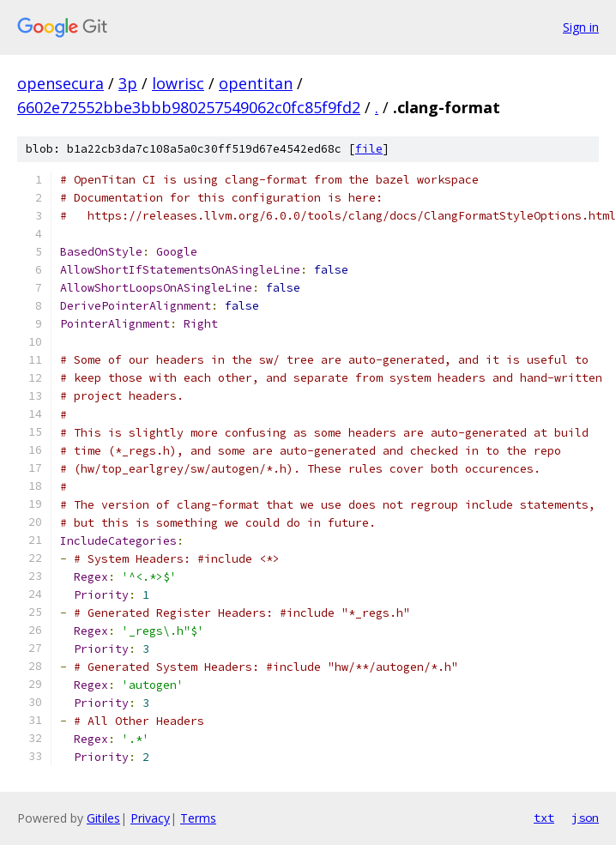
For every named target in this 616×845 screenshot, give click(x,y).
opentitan (256, 83)
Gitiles (103, 818)
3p (128, 83)
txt (544, 818)
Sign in (581, 27)
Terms (198, 818)
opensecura (60, 83)
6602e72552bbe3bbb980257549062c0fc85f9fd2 (189, 107)
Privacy (150, 818)
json (585, 818)
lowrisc (178, 83)
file (369, 149)
